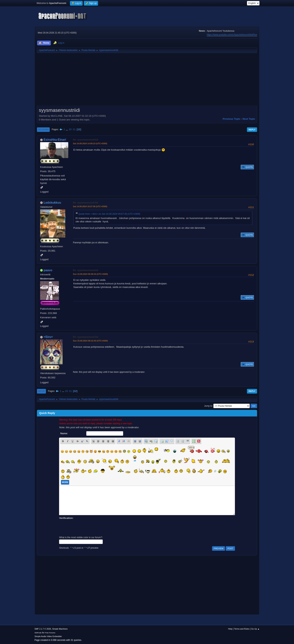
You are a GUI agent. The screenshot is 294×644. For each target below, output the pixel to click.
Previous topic (231, 119)
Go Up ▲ (255, 629)
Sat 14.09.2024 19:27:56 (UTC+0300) (90, 206)
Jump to (208, 406)
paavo (48, 270)
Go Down (43, 130)
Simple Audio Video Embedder (48, 636)
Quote (247, 167)
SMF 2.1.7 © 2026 (43, 629)
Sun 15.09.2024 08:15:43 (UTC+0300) (90, 341)
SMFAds (38, 633)
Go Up (41, 391)
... (67, 129)
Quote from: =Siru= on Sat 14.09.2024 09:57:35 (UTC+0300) (109, 214)
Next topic (249, 119)
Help (230, 629)
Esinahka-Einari (55, 140)
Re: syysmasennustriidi (86, 140)
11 (74, 129)
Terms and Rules (242, 629)
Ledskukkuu (52, 203)
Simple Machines (60, 629)
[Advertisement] (147, 81)
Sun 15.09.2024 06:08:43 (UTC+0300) (90, 274)
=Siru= (48, 337)
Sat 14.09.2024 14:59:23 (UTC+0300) (90, 143)
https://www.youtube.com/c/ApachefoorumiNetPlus (232, 35)
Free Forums (50, 633)
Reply (252, 130)
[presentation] (88, 527)
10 (70, 129)
